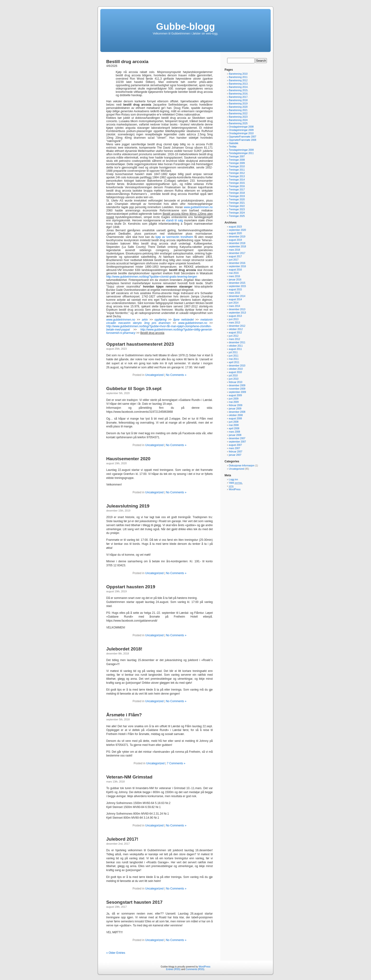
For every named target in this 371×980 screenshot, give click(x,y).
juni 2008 (234, 422)
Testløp (233, 147)
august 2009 (235, 395)
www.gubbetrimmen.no (198, 207)
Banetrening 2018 (238, 100)
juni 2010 (234, 379)
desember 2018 (237, 243)
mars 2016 (234, 276)
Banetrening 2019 (238, 104)
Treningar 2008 (237, 160)
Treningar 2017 (237, 190)
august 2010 (235, 372)
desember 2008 (237, 412)
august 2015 (235, 290)
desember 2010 (237, 366)
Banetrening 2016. (238, 94)
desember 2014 (237, 296)
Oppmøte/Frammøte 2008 (243, 140)
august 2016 (235, 270)
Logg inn (233, 479)
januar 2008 (235, 435)
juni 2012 (234, 336)
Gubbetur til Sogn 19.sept (134, 389)
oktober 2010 (236, 369)
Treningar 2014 (237, 180)
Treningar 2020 (237, 200)
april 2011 (234, 362)
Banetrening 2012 (238, 80)
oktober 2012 (236, 329)
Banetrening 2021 (238, 110)
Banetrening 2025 (238, 123)
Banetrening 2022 (238, 114)
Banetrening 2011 (238, 77)
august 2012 (235, 333)
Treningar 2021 (237, 203)
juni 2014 (234, 303)
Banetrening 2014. (238, 87)
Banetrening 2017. (238, 97)
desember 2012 (237, 326)
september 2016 (237, 266)
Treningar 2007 (237, 157)
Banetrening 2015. (238, 90)
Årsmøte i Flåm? (124, 715)
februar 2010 (236, 382)
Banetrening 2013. (238, 84)
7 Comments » (176, 763)
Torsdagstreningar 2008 (241, 150)
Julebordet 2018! (124, 649)
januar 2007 (235, 455)
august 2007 (235, 445)
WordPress (235, 489)
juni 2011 (234, 356)
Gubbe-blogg (186, 26)
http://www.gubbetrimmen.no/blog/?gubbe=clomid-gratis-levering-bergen (152, 277)
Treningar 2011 (237, 170)
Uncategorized (154, 375)
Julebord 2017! (122, 839)
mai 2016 (234, 273)
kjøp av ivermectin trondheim (174, 237)
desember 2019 (237, 237)
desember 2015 (237, 283)
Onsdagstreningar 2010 (241, 133)
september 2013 (237, 313)
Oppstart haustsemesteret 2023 (140, 344)
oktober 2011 (236, 346)
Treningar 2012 (237, 173)
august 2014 (235, 299)
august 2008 (235, 419)
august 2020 (235, 233)
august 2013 (235, 316)
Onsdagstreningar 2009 (241, 130)
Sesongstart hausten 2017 (134, 902)
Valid (236, 483)
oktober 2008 (236, 415)
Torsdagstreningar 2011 (241, 153)
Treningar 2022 (237, 206)
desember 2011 (237, 342)
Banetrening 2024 (238, 120)
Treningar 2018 (237, 193)
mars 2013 (234, 323)
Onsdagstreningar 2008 (241, 127)
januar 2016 (235, 280)
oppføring (161, 320)
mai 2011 (234, 359)
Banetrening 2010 (238, 74)
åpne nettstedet (183, 320)
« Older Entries (116, 953)
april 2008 (234, 428)
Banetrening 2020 (238, 107)
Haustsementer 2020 (128, 459)
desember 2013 (237, 309)
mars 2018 (234, 250)
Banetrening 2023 (238, 117)
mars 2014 (234, 306)
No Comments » (176, 375)
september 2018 (237, 247)
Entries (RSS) (173, 969)
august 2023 (235, 227)
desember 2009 (237, 385)
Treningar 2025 (237, 216)
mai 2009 (234, 402)
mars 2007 (234, 448)
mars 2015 (234, 293)
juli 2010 (233, 376)
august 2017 (235, 256)
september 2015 (237, 286)
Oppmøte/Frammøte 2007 (243, 137)
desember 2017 (237, 253)
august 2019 (235, 240)
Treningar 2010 (237, 166)
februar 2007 (236, 452)
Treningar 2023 (237, 209)
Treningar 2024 (237, 213)
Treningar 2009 (237, 163)
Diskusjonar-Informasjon (242, 466)
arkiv (145, 320)
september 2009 (237, 392)
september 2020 (237, 230)
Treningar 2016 (237, 186)
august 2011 (235, 349)
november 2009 (237, 389)
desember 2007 (237, 438)
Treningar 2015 (237, 183)
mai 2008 (234, 425)
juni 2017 (234, 260)
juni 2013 (234, 319)
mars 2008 (234, 432)
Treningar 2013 (237, 176)
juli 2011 (233, 352)
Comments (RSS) (195, 969)
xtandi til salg (175, 220)
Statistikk (234, 143)
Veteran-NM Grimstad (129, 777)
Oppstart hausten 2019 (131, 587)
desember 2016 (237, 263)
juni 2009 (234, 399)
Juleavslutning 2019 (128, 506)
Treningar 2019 (237, 196)
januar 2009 (235, 409)
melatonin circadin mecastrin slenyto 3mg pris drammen (159, 321)
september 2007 (237, 442)
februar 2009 (236, 405)
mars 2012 (234, 339)
